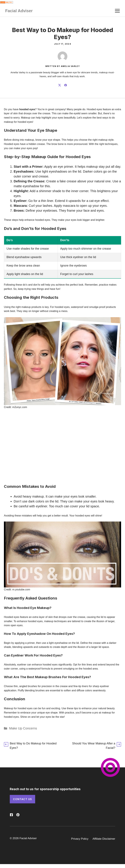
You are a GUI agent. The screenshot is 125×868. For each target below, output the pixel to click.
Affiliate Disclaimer (104, 839)
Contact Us (22, 799)
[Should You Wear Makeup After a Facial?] (93, 746)
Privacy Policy (80, 839)
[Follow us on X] (11, 815)
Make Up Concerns (23, 728)
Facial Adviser (19, 11)
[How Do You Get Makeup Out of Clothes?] (32, 746)
